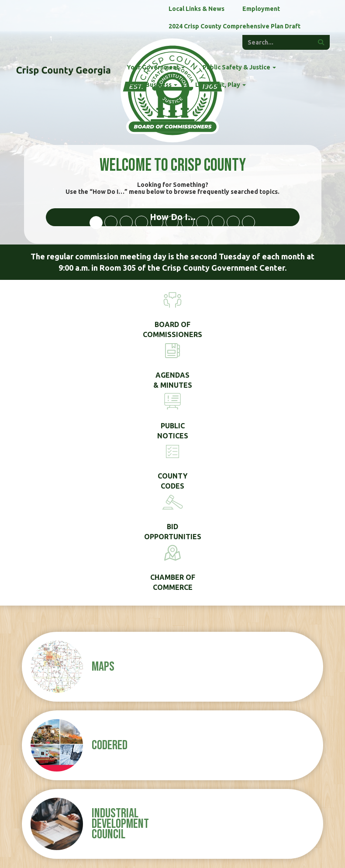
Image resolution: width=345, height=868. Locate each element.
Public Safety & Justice (239, 67)
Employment (261, 9)
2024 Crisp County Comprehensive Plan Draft (235, 26)
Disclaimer (245, 846)
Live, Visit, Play (221, 85)
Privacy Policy (205, 846)
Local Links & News (197, 9)
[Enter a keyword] (278, 42)
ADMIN (275, 846)
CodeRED (110, 493)
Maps (103, 414)
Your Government (156, 67)
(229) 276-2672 (59, 724)
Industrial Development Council (120, 571)
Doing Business (152, 85)
